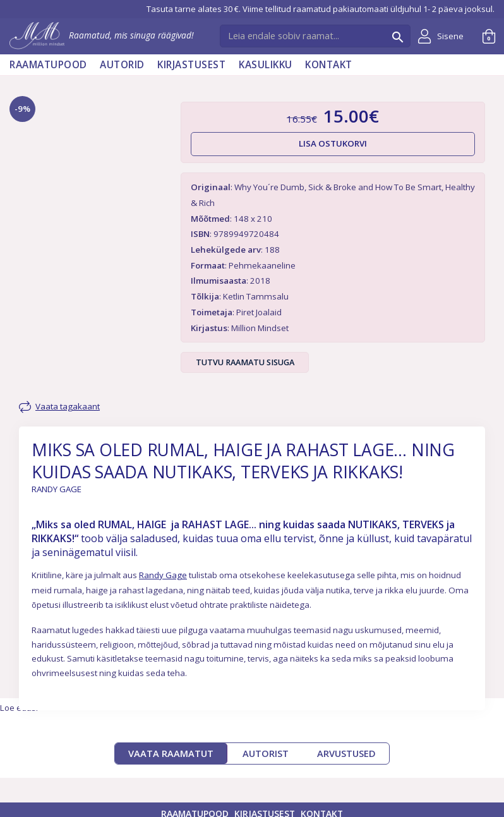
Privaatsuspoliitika (307, 806)
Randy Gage (163, 531)
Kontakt (329, 65)
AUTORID (122, 65)
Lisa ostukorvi (333, 143)
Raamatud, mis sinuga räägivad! (101, 35)
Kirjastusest (191, 65)
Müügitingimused (388, 806)
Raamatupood (48, 65)
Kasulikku (266, 65)
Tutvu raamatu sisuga (245, 362)
